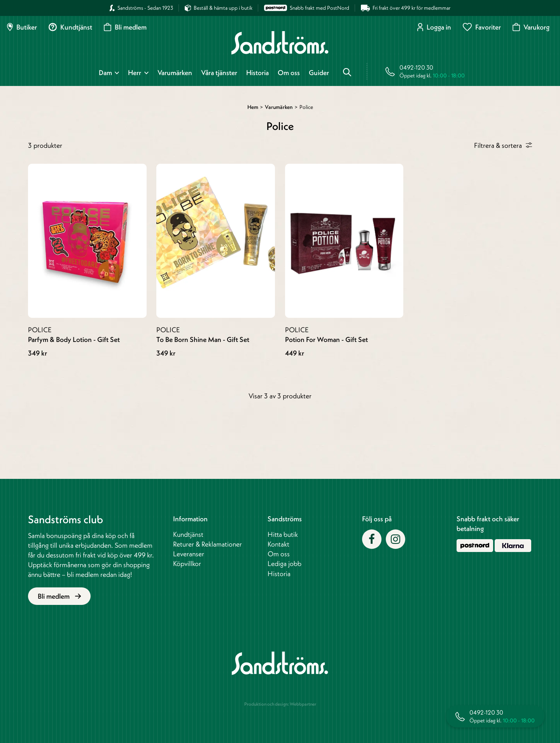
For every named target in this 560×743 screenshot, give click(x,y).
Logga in (434, 27)
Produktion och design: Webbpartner (280, 704)
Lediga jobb (284, 563)
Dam (105, 73)
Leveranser (189, 554)
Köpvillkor (187, 563)
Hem (253, 107)
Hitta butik (283, 534)
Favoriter (482, 27)
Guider (319, 73)
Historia (257, 73)
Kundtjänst (70, 27)
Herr (135, 73)
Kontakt (278, 544)
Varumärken (175, 73)
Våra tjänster (219, 73)
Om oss (289, 73)
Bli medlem (125, 27)
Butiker (22, 27)
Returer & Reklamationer (207, 544)
